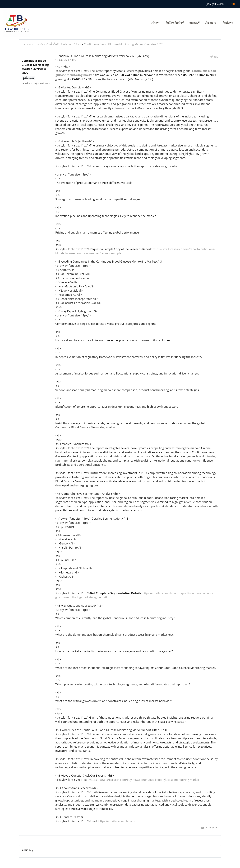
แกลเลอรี (194, 23)
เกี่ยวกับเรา (211, 23)
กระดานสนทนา (31, 44)
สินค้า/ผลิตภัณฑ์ (175, 23)
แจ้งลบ (214, 56)
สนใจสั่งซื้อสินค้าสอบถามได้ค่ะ (62, 44)
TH (231, 4)
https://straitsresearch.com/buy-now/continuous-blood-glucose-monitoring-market (145, 780)
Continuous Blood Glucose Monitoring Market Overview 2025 (124, 44)
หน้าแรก (155, 23)
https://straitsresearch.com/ (117, 821)
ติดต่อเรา (228, 23)
